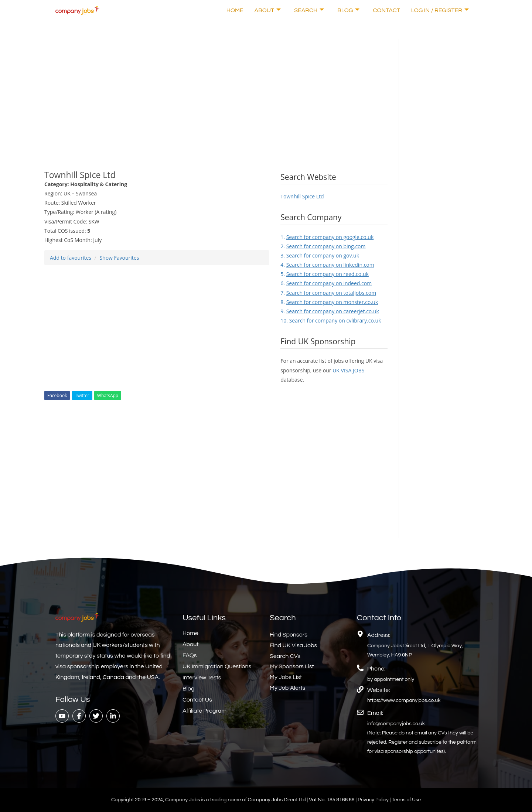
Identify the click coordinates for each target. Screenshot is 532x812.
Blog (348, 10)
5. (325, 274)
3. (320, 255)
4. (327, 265)
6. (326, 283)
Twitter (82, 395)
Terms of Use (407, 800)
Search (309, 10)
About (268, 10)
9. (330, 311)
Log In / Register (440, 10)
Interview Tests (202, 678)
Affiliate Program (204, 711)
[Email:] (360, 712)
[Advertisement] (216, 91)
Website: (378, 690)
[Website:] (360, 689)
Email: (375, 713)
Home (235, 10)
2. (323, 246)
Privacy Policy (373, 800)
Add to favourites (71, 258)
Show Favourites (119, 258)
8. (329, 302)
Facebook (57, 395)
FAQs (190, 655)
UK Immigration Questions (217, 666)
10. (331, 320)
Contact (386, 10)
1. (327, 237)
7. (328, 293)
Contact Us (197, 700)
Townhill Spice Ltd (302, 196)
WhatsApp (108, 395)
